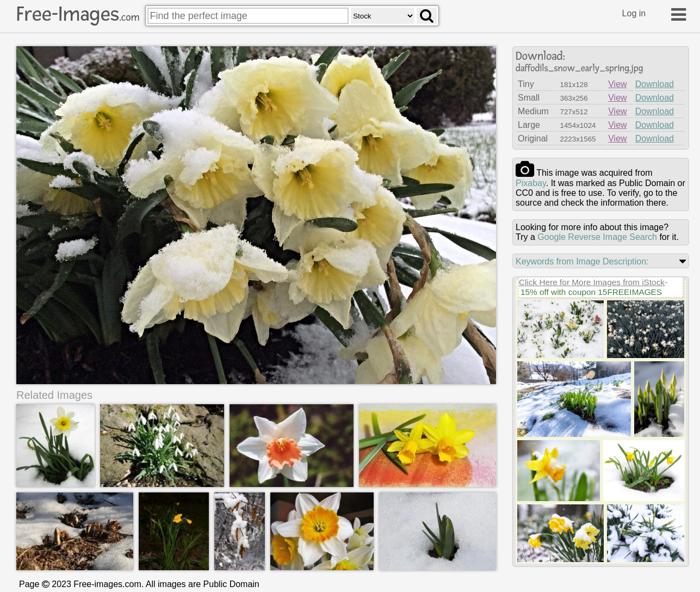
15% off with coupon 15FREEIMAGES (591, 292)
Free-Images (78, 14)
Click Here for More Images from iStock (592, 282)
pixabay (531, 183)
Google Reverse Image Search (597, 237)
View (617, 84)
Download (655, 84)
